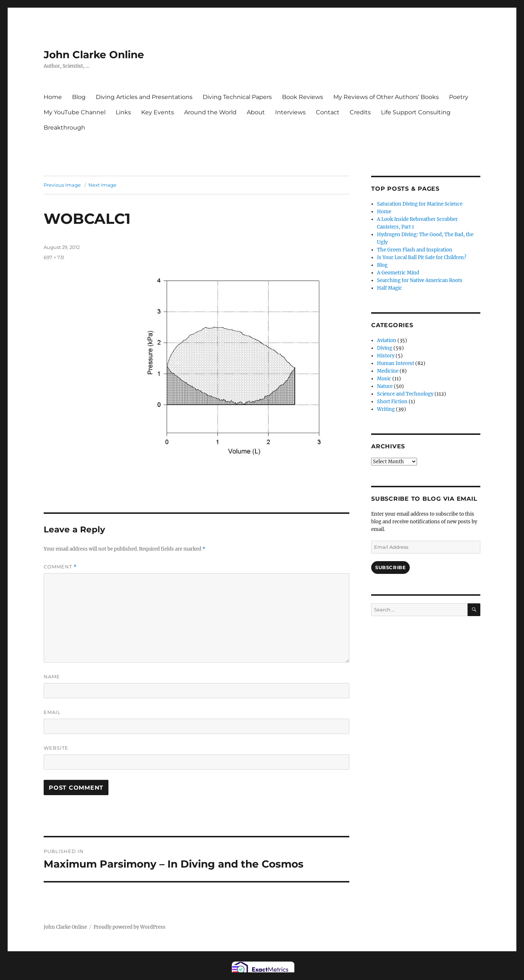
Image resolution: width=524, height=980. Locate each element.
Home (53, 97)
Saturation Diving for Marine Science (420, 204)
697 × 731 (54, 257)
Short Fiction (392, 402)
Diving (385, 348)
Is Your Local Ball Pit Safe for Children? (422, 257)
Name (52, 677)
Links (123, 112)
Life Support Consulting (416, 112)
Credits (360, 112)
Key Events (158, 112)
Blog (79, 97)
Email (52, 712)
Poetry (459, 97)
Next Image (102, 185)
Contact (328, 112)
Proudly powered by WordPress (130, 927)
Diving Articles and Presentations (144, 97)
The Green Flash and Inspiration (415, 250)
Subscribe (390, 567)
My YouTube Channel (75, 112)
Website (56, 748)
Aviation (387, 340)
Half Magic (390, 288)
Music (384, 379)
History (386, 356)
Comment (60, 567)
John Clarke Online (94, 55)
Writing (386, 409)
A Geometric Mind (398, 273)
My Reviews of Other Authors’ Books (386, 97)
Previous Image (62, 185)
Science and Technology (405, 394)
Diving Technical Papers (237, 97)
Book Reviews (303, 97)
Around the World (210, 112)
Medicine (388, 371)
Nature (385, 386)
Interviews (290, 112)
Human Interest (396, 363)
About (256, 112)
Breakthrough (64, 128)
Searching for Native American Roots (420, 280)
